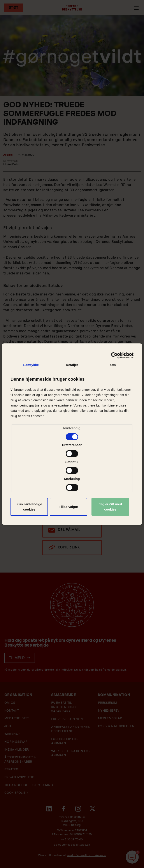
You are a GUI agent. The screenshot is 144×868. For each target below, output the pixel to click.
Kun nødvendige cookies (29, 507)
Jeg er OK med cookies (110, 507)
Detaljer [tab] (72, 365)
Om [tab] (113, 365)
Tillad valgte (68, 507)
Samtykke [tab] (31, 365)
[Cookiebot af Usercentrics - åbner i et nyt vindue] (114, 355)
